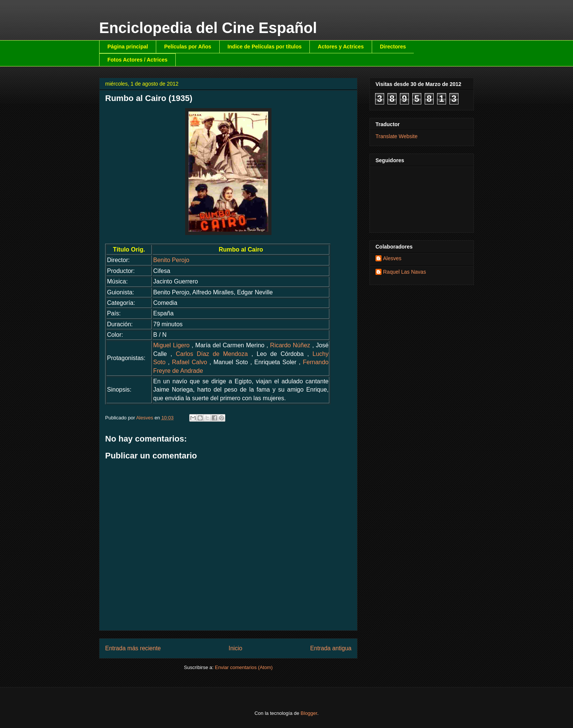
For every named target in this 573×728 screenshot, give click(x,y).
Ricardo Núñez (290, 345)
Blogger (309, 713)
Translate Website (397, 136)
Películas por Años (188, 47)
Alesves (392, 258)
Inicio (235, 648)
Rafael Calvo (189, 362)
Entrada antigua (331, 648)
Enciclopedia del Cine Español (208, 28)
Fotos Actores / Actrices (137, 60)
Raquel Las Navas (404, 272)
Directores (393, 47)
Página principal (128, 47)
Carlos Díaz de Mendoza (212, 354)
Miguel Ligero (171, 345)
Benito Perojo (171, 260)
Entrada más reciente (133, 648)
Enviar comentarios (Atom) (244, 667)
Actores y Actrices (341, 47)
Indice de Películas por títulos (265, 47)
